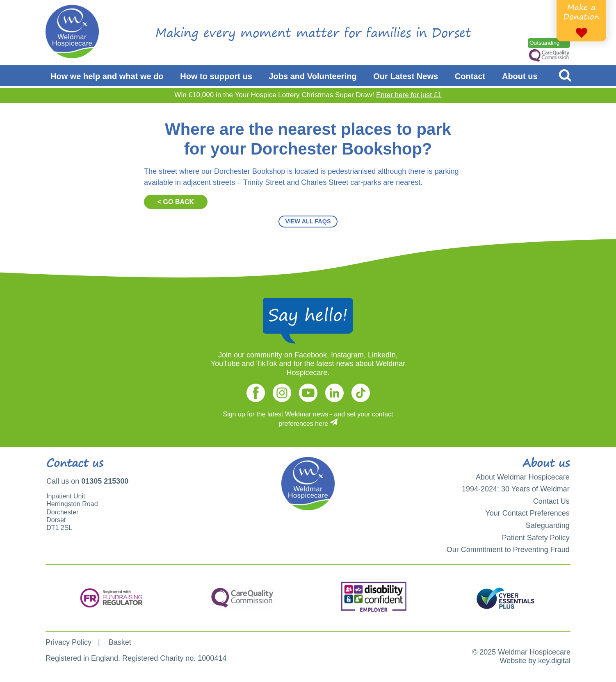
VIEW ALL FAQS (308, 221)
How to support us (216, 76)
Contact (470, 76)
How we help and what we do (107, 76)
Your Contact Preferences (527, 513)
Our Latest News (406, 76)
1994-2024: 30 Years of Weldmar (516, 489)
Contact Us (551, 501)
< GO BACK (176, 202)
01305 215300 (105, 481)
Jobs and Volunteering (313, 76)
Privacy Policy (68, 642)
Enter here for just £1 (409, 95)
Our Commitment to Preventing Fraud (508, 550)
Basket (120, 642)
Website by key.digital (535, 661)
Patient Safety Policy (536, 538)
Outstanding (544, 43)
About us (520, 76)
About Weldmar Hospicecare (523, 477)
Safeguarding (548, 525)
